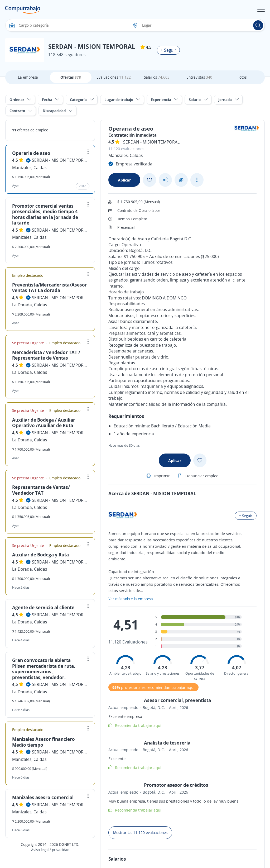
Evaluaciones (114, 77)
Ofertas (71, 77)
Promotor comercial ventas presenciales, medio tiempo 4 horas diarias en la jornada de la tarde (45, 214)
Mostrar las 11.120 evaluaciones (140, 833)
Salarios (157, 77)
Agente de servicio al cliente (43, 607)
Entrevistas (199, 77)
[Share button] (165, 180)
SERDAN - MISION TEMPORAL (60, 160)
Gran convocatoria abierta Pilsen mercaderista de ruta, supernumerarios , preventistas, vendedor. (44, 669)
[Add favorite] (150, 180)
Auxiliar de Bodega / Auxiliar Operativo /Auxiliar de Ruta (44, 423)
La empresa (28, 77)
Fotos (242, 77)
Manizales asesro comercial (43, 797)
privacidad (61, 850)
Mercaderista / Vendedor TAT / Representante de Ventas (46, 355)
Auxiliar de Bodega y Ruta (40, 555)
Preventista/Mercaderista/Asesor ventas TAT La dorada (50, 288)
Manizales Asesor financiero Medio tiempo (44, 742)
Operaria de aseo (31, 153)
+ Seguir (168, 50)
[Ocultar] (181, 180)
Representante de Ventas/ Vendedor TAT (41, 490)
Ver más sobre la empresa (131, 599)
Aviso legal (40, 850)
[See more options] (197, 180)
